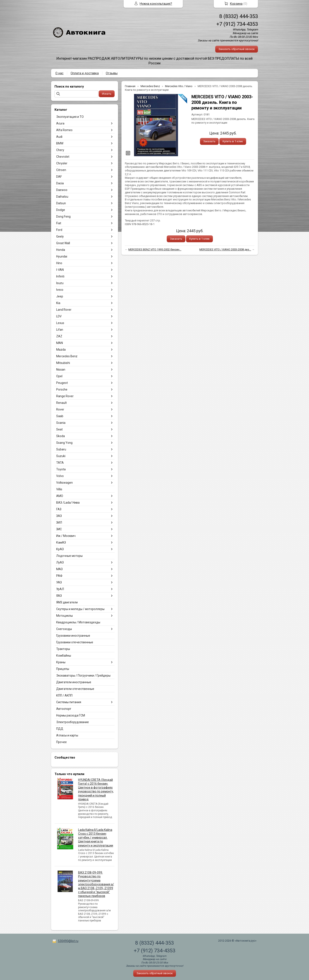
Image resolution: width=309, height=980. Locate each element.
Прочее (61, 742)
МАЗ (59, 569)
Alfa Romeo (64, 130)
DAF (59, 177)
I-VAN (60, 270)
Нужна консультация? (156, 4)
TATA (60, 463)
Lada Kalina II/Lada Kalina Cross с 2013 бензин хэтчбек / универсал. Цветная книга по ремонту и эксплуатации (96, 838)
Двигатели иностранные (74, 682)
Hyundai (62, 256)
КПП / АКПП (64, 695)
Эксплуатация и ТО (70, 117)
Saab (60, 416)
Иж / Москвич (66, 536)
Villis (59, 489)
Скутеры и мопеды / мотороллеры (80, 609)
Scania (61, 423)
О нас (59, 73)
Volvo (60, 476)
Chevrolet (63, 157)
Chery (60, 150)
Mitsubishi (63, 363)
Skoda (61, 436)
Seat (59, 429)
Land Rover (64, 310)
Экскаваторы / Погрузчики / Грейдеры (83, 676)
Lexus (60, 323)
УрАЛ (60, 589)
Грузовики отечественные (75, 642)
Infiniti (60, 276)
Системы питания (69, 702)
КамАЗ (61, 542)
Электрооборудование (73, 722)
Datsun (61, 203)
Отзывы (112, 73)
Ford (59, 230)
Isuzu (60, 283)
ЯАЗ (59, 596)
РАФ (59, 576)
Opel (59, 376)
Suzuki (61, 456)
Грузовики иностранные (73, 636)
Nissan (61, 370)
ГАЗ (59, 509)
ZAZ (59, 336)
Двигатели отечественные (75, 689)
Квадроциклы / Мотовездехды (78, 622)
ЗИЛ (59, 523)
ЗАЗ (59, 516)
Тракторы (63, 649)
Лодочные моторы (69, 556)
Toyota (61, 469)
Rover (60, 409)
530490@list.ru (68, 941)
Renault (61, 403)
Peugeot (62, 383)
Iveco (60, 290)
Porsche (62, 389)
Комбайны (64, 656)
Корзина (236, 4)
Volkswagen (64, 483)
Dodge (61, 210)
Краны (61, 662)
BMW (60, 143)
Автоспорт (64, 709)
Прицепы (63, 669)
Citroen (61, 170)
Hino (59, 263)
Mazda (61, 350)
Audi (59, 137)
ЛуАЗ (60, 562)
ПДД (60, 729)
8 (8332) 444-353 (239, 16)
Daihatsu (62, 197)
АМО (60, 496)
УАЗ (59, 582)
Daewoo (62, 190)
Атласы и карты (67, 735)
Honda (61, 250)
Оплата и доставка (85, 73)
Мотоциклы (64, 616)
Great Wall (63, 243)
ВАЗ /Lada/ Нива (68, 503)
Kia (58, 303)
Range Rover (65, 396)
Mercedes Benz (67, 356)
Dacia (60, 183)
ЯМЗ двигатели (67, 602)
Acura (60, 123)
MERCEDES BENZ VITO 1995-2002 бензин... (155, 249)
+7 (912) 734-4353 (237, 24)
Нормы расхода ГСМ (71, 715)
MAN (60, 343)
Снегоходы (64, 629)
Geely (60, 236)
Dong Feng (63, 217)
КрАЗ (60, 549)
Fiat (59, 223)
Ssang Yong (64, 443)
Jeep (60, 296)
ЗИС (59, 529)
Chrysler (62, 163)
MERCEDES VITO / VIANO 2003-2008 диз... (225, 249)
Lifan (60, 330)
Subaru (61, 449)
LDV (59, 316)
